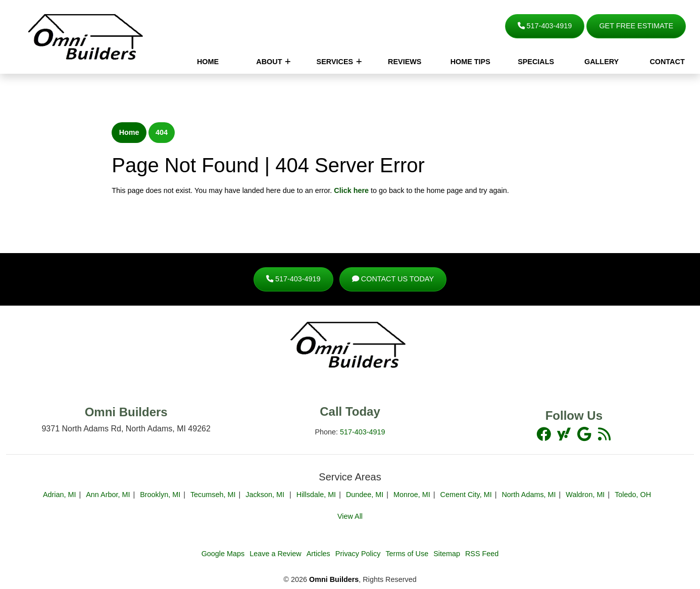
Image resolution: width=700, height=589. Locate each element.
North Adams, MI (529, 495)
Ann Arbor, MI (108, 495)
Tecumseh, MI (213, 495)
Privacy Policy (358, 554)
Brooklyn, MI (160, 495)
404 (162, 132)
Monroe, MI (412, 495)
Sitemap (447, 554)
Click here (351, 190)
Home (129, 132)
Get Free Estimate (636, 26)
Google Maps (223, 554)
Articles (318, 554)
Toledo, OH (633, 495)
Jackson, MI (266, 495)
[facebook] (544, 434)
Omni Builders (334, 579)
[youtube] (585, 434)
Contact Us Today (393, 279)
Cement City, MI (466, 495)
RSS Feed (482, 554)
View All (350, 516)
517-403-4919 (545, 26)
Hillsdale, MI (316, 495)
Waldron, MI (585, 495)
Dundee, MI (365, 495)
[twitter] (565, 434)
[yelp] (604, 434)
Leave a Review (275, 554)
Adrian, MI (60, 495)
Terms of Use (407, 554)
